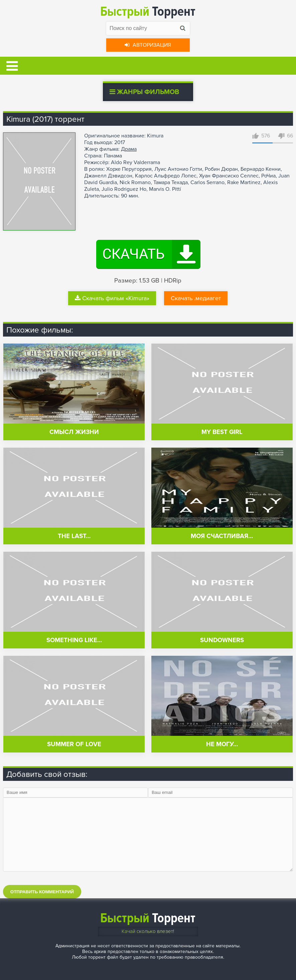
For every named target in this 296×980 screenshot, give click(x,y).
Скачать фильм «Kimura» (112, 298)
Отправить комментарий (42, 892)
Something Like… (74, 640)
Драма (129, 149)
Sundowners (222, 640)
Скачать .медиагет (196, 298)
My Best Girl (222, 432)
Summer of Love (74, 744)
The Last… (74, 536)
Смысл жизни (74, 432)
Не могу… (222, 744)
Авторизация (148, 45)
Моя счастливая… (222, 536)
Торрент (148, 12)
